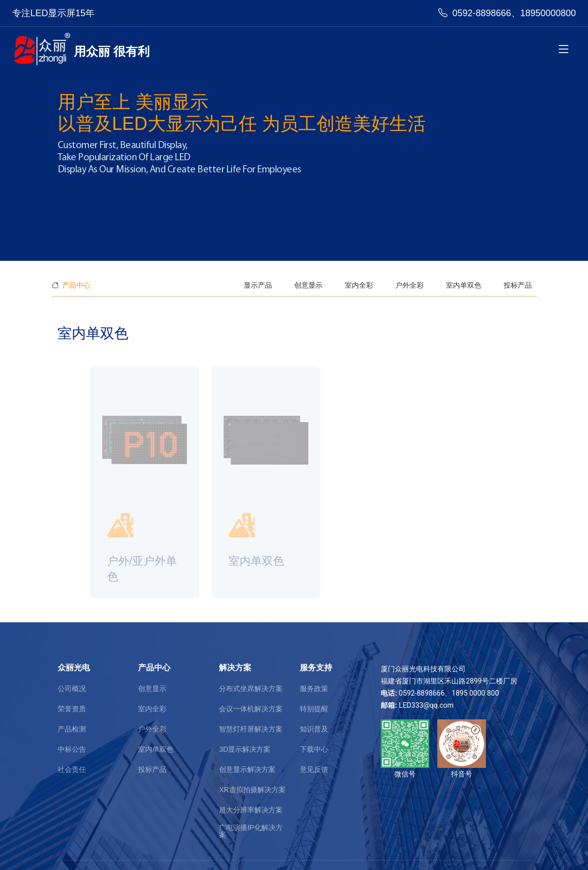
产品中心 (76, 285)
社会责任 (72, 769)
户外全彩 (410, 285)
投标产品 (518, 285)
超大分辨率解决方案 (251, 810)
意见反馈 (314, 769)
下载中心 (314, 749)
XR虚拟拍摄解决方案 (252, 790)
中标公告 (72, 749)
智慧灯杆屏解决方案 (251, 729)
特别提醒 (314, 709)
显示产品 (258, 285)
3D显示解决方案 (245, 749)
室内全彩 (359, 285)
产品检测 (72, 729)
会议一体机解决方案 (251, 709)
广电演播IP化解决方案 (251, 831)
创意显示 (308, 285)
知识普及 (314, 729)
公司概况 (72, 689)
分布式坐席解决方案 (251, 689)
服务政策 (314, 689)
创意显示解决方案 (247, 769)
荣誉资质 (72, 709)
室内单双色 (464, 285)
